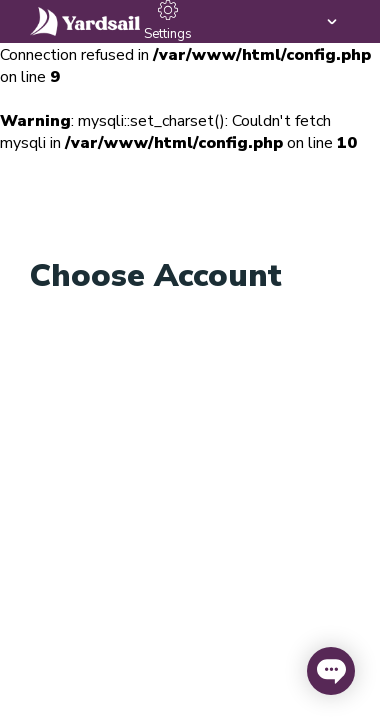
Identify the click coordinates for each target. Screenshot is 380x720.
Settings (168, 21)
